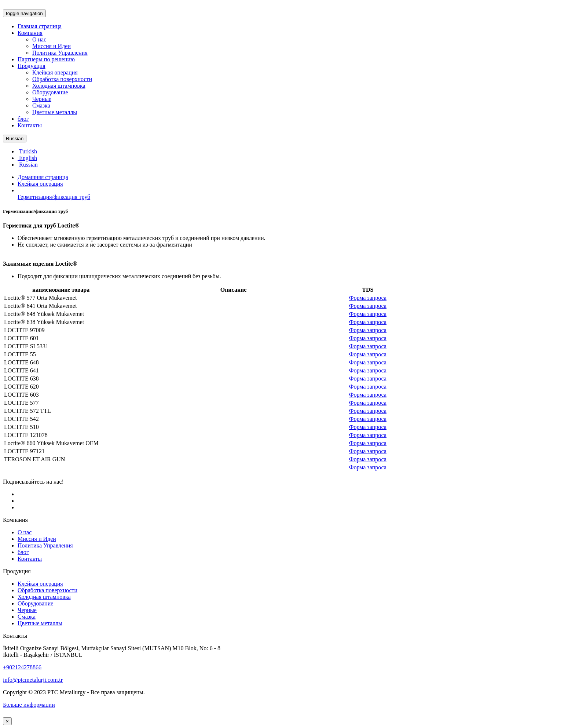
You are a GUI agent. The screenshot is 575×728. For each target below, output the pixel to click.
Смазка (41, 105)
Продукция (32, 66)
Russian (15, 139)
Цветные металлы (55, 112)
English (27, 158)
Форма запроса (368, 298)
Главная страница (40, 26)
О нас (39, 39)
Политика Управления (60, 53)
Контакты (30, 125)
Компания (30, 33)
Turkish (27, 151)
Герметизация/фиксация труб (54, 197)
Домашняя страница (43, 177)
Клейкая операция (55, 72)
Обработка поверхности (62, 79)
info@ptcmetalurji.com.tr (33, 680)
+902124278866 (22, 667)
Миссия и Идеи (52, 46)
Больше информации (29, 705)
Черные (42, 99)
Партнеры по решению (46, 59)
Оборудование (50, 92)
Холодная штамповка (59, 86)
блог (23, 119)
